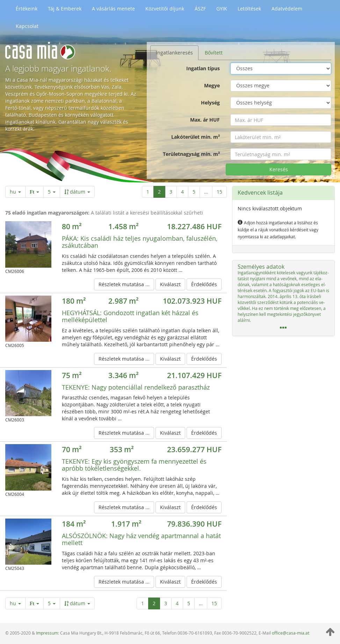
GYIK (222, 9)
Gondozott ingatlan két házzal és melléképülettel (130, 316)
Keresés (279, 169)
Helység (210, 103)
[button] (283, 298)
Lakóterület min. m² (196, 137)
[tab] (283, 298)
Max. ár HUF (205, 120)
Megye (212, 85)
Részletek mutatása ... (124, 284)
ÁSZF (200, 9)
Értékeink (27, 9)
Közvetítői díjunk (165, 9)
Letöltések (249, 9)
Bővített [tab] (214, 53)
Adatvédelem (287, 9)
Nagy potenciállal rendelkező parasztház (136, 387)
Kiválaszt (170, 284)
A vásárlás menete (113, 9)
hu (15, 192)
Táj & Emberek (65, 9)
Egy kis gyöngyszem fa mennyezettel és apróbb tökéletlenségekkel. (134, 465)
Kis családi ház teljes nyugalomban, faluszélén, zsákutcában (140, 242)
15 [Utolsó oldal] (219, 192)
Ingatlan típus (203, 68)
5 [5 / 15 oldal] (194, 192)
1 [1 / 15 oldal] (148, 192)
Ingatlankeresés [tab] (174, 53)
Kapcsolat (27, 26)
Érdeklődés (204, 284)
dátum (77, 192)
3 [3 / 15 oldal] (171, 192)
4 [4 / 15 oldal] (182, 192)
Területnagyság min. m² (191, 154)
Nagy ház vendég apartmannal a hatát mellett (141, 539)
